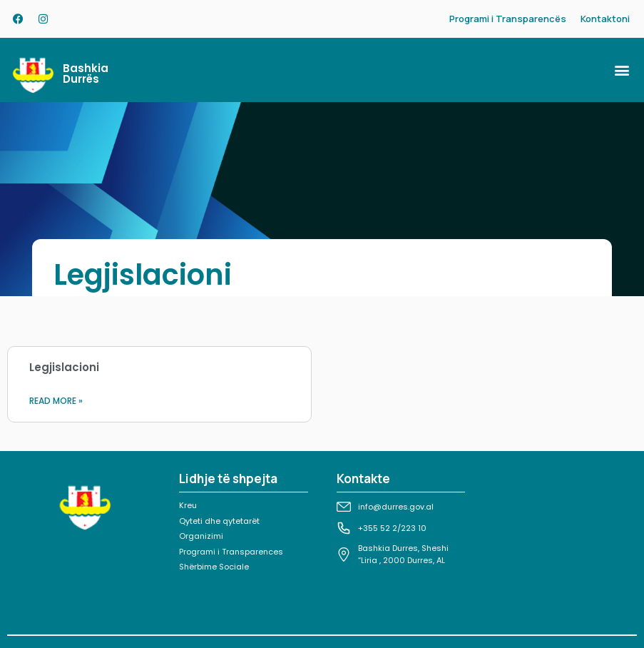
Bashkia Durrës (86, 74)
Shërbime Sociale (214, 567)
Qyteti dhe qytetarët (219, 521)
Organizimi (201, 536)
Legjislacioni (64, 367)
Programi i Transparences (231, 552)
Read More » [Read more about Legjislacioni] (56, 401)
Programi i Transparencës (508, 19)
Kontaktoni (605, 19)
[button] (622, 70)
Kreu (188, 505)
